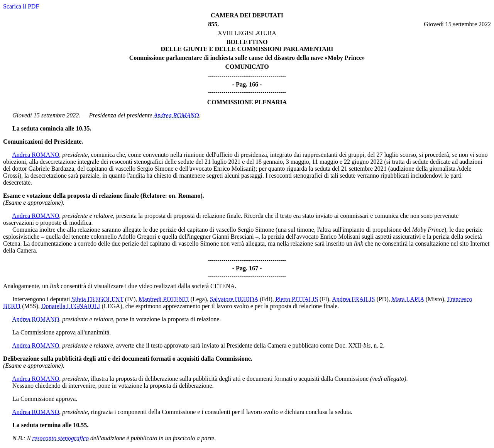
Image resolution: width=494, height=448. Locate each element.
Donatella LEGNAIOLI (71, 306)
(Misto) (435, 299)
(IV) (130, 299)
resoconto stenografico (61, 438)
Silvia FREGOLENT (97, 299)
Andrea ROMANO (176, 115)
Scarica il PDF (21, 6)
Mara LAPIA (408, 299)
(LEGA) (112, 306)
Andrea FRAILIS (354, 299)
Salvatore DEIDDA (234, 299)
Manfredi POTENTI (164, 299)
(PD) (383, 299)
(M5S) (30, 306)
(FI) (324, 299)
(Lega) (199, 299)
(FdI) (266, 299)
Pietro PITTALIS (297, 299)
